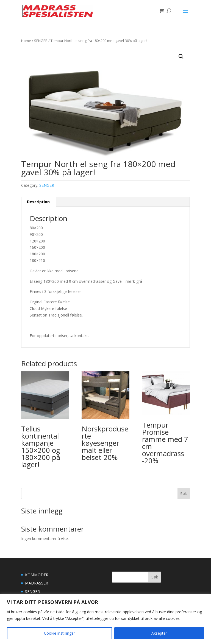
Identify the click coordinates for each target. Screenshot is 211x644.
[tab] (38, 202)
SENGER (41, 41)
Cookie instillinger (59, 633)
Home (26, 41)
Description (38, 202)
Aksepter (159, 633)
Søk (184, 494)
